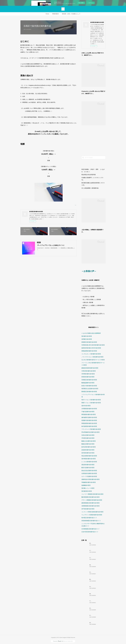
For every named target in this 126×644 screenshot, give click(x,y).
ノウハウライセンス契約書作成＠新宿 (92, 357)
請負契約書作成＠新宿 (88, 450)
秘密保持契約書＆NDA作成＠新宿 (91, 348)
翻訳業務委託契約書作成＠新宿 (90, 497)
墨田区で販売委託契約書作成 (96, 594)
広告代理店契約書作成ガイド (90, 532)
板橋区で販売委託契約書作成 (96, 579)
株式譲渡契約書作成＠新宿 (89, 426)
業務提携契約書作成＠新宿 (89, 351)
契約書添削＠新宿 (87, 491)
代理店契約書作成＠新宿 (89, 371)
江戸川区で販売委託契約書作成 (96, 558)
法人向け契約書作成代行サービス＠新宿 (93, 360)
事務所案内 (56, 14)
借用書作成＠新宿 (87, 339)
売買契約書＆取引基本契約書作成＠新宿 (93, 345)
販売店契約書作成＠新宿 (89, 447)
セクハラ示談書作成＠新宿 (89, 476)
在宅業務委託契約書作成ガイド (90, 529)
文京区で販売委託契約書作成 (96, 572)
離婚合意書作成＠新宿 (88, 444)
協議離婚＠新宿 (86, 485)
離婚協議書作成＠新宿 (88, 383)
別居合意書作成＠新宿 (88, 435)
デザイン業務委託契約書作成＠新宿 (92, 500)
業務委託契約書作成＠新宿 (89, 342)
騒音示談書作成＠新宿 (88, 468)
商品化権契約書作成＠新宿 (89, 456)
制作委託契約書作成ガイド (89, 518)
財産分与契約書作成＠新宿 (89, 386)
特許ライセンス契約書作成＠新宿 (91, 400)
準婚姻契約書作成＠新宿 (89, 482)
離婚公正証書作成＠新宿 (89, 441)
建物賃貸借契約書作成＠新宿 (90, 368)
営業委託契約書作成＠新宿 (89, 380)
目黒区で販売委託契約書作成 (96, 608)
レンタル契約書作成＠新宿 (89, 462)
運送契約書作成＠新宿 (88, 465)
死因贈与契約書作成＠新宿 (89, 420)
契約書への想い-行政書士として (71, 14)
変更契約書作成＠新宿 (88, 377)
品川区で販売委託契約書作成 (96, 623)
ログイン (91, 3)
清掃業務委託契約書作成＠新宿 (90, 506)
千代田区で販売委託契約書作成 (96, 601)
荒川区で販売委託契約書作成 (96, 543)
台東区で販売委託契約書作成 (96, 587)
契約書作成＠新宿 (87, 336)
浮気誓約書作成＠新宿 (88, 438)
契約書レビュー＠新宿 (88, 488)
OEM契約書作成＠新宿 (88, 374)
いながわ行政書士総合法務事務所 (91, 333)
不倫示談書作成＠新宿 (88, 412)
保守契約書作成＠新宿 (88, 509)
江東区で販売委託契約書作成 (96, 550)
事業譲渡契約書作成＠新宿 (89, 423)
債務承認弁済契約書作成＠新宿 (90, 479)
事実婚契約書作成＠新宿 (89, 414)
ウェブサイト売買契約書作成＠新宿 (92, 515)
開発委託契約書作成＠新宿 (89, 392)
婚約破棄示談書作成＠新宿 (89, 417)
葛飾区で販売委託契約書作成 (96, 565)
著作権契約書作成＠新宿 (89, 459)
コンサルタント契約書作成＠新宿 (91, 354)
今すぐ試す (81, 3)
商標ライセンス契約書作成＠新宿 (91, 403)
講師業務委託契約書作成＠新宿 (90, 503)
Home (47, 14)
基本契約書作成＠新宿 (88, 453)
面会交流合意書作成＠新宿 (89, 471)
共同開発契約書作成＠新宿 (89, 409)
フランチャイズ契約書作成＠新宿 (91, 429)
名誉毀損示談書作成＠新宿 (89, 473)
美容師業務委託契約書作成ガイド (91, 521)
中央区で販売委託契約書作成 (96, 615)
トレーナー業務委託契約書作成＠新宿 (92, 494)
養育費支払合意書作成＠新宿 (90, 389)
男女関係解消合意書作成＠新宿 (90, 432)
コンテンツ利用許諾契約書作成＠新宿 (92, 512)
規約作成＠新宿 (86, 406)
